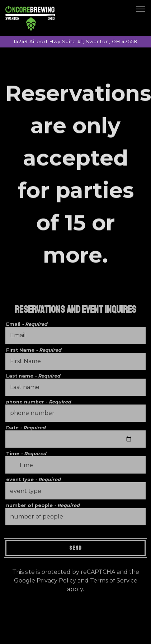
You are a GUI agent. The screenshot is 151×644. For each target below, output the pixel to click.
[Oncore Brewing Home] (30, 18)
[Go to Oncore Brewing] (75, 42)
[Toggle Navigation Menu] (141, 9)
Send (75, 549)
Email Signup (75, 635)
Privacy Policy (56, 582)
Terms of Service (114, 582)
